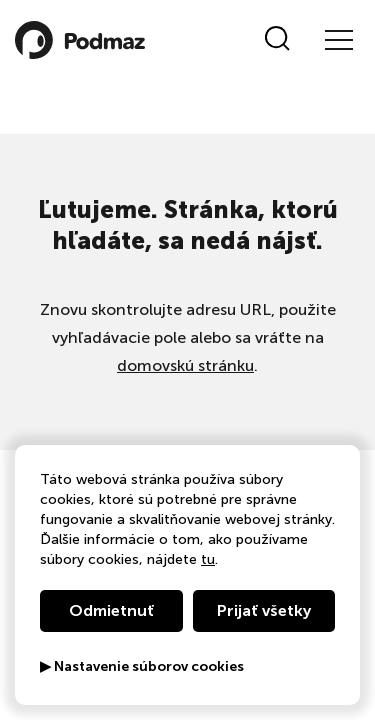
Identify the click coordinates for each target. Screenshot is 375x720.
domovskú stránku (185, 365)
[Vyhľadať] (277, 40)
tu (208, 559)
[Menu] (338, 40)
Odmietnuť (111, 610)
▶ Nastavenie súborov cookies (142, 667)
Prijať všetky (264, 610)
